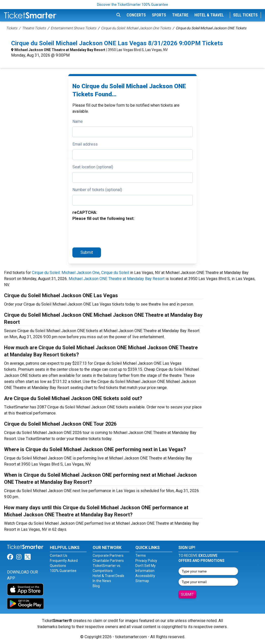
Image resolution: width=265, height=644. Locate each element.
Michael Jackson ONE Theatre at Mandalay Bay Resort (60, 50)
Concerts (136, 15)
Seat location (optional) (93, 167)
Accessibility (145, 576)
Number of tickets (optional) (97, 190)
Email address (85, 144)
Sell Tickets (245, 15)
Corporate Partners (108, 556)
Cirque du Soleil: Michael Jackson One (66, 273)
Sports (159, 15)
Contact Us (59, 556)
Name (78, 121)
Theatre (180, 15)
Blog (96, 586)
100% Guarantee (63, 571)
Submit (87, 252)
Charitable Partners (108, 561)
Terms (141, 556)
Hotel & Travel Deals (108, 576)
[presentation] (111, 234)
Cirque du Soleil (115, 273)
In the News (102, 581)
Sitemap (142, 581)
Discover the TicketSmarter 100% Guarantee (132, 5)
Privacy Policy (146, 561)
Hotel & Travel (209, 15)
